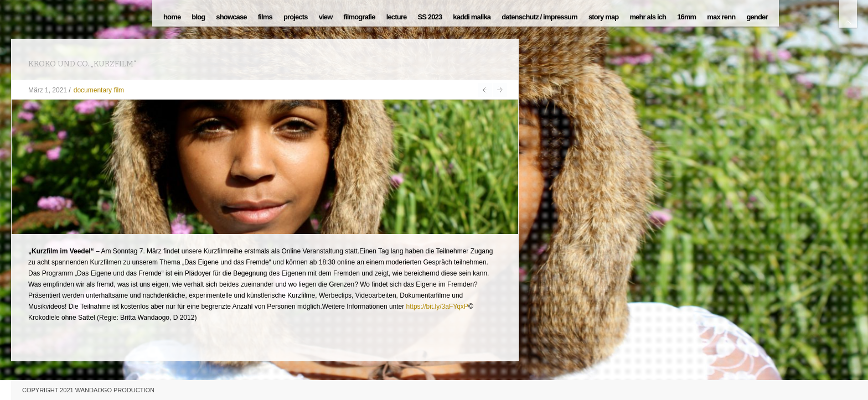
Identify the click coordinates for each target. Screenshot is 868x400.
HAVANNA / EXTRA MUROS (485, 90)
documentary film (99, 90)
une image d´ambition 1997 (500, 90)
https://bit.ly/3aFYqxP (437, 307)
